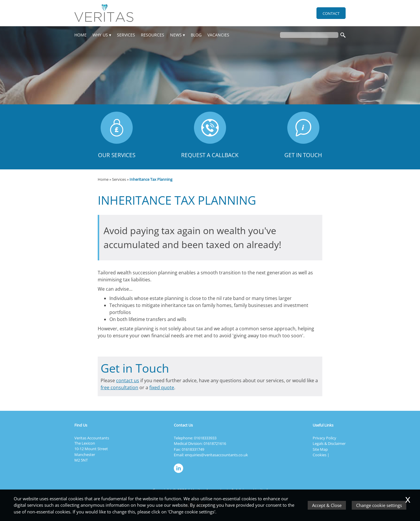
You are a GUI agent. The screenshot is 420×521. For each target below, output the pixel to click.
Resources (153, 35)
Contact (331, 13)
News (176, 35)
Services (126, 35)
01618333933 (205, 438)
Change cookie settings (379, 505)
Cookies (320, 455)
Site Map (320, 449)
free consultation (119, 387)
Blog (196, 35)
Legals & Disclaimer (329, 443)
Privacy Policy (324, 438)
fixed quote (162, 387)
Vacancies (218, 35)
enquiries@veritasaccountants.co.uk (216, 455)
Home (80, 35)
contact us (128, 380)
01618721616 (215, 443)
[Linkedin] (180, 473)
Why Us (100, 35)
